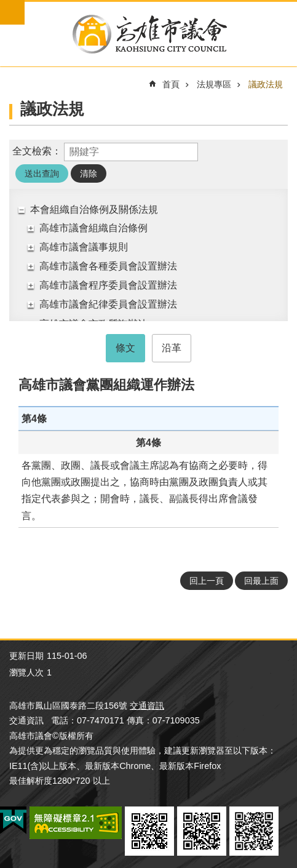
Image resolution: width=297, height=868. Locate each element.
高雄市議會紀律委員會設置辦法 (108, 304)
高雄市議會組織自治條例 (93, 228)
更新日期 (26, 656)
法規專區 (214, 84)
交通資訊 (147, 706)
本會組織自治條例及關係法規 (94, 209)
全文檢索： (37, 151)
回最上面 (261, 581)
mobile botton (12, 12)
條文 (125, 348)
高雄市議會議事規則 (84, 247)
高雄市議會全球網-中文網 (148, 34)
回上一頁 (207, 581)
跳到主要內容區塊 (6, 6)
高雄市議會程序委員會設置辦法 (108, 285)
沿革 (172, 348)
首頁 (171, 84)
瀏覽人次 (26, 672)
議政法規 (266, 84)
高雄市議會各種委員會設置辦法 (108, 266)
